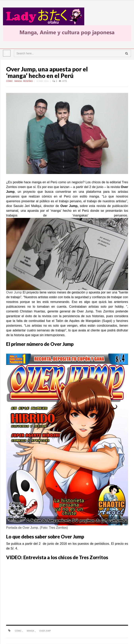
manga (30, 631)
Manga (18, 81)
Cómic (10, 81)
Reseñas (28, 81)
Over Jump (45, 631)
